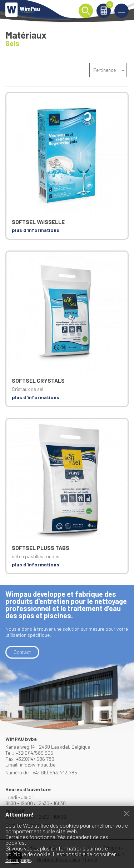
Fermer (127, 813)
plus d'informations (36, 230)
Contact (22, 652)
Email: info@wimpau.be (30, 765)
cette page (18, 860)
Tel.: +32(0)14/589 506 (29, 753)
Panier (108, 6)
